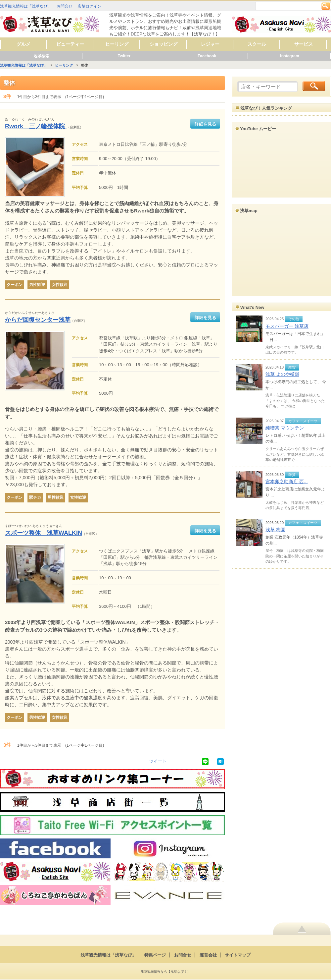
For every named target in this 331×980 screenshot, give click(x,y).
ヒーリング (117, 44)
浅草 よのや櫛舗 (282, 374)
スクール (257, 44)
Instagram (289, 56)
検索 (326, 6)
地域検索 (41, 56)
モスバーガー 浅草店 (287, 326)
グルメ (24, 44)
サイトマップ (238, 955)
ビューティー (70, 44)
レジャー (210, 44)
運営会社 (208, 955)
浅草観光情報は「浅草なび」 (26, 6)
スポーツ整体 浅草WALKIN (44, 533)
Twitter (124, 56)
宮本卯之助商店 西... (287, 482)
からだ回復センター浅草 (38, 320)
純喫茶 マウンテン (285, 428)
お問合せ (65, 6)
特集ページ (155, 955)
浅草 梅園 (275, 530)
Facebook (207, 56)
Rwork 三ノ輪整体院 (36, 126)
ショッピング (164, 44)
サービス (304, 44)
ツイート (158, 761)
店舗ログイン (89, 6)
